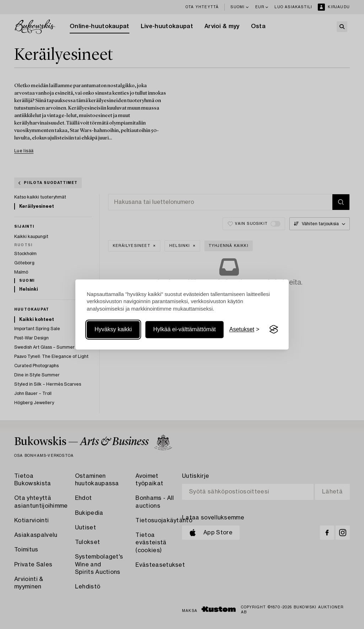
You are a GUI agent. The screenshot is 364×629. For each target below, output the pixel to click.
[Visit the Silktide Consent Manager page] (274, 329)
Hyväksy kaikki (113, 329)
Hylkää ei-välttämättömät (184, 329)
